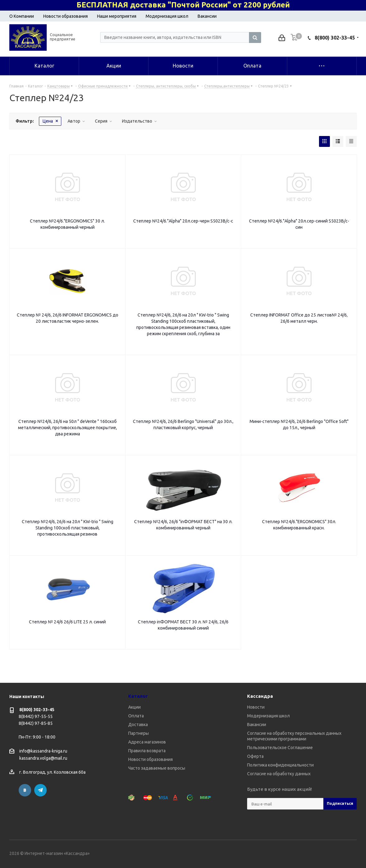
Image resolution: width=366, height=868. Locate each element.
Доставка (138, 725)
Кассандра (260, 696)
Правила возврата (147, 751)
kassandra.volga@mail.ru (43, 758)
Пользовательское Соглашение (280, 748)
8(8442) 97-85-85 (36, 723)
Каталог (138, 696)
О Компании (22, 16)
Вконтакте (25, 790)
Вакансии (207, 16)
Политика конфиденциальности (280, 765)
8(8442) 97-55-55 (36, 716)
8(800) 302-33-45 (335, 38)
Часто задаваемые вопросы (157, 768)
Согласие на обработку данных (279, 774)
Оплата (136, 716)
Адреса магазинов (147, 742)
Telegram (40, 790)
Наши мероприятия (117, 16)
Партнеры (138, 733)
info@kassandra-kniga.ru (43, 751)
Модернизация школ (167, 16)
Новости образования (66, 16)
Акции (134, 707)
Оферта (255, 756)
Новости (256, 707)
